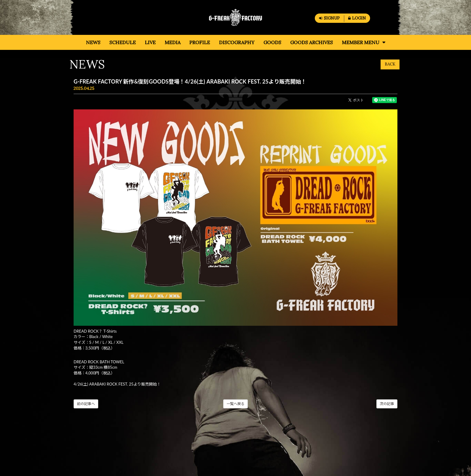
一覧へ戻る (235, 404)
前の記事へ (86, 404)
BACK (390, 64)
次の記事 (387, 404)
